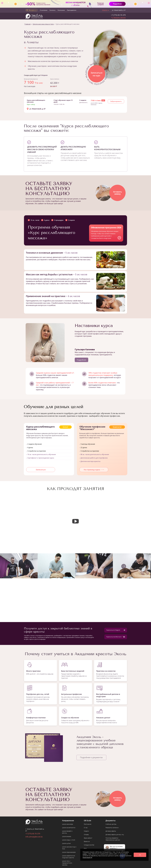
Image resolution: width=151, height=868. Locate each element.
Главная (27, 24)
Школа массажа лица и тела (43, 24)
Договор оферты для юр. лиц (115, 835)
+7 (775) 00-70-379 (118, 15)
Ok (140, 855)
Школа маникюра (68, 824)
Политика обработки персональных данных (113, 839)
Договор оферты (111, 831)
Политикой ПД (87, 857)
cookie (85, 854)
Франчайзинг (88, 838)
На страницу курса (94, 470)
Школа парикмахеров (69, 852)
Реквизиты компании (112, 828)
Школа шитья (66, 843)
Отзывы (86, 835)
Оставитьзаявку (117, 193)
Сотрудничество (89, 845)
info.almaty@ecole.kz (34, 837)
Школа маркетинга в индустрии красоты (69, 857)
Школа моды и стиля (69, 840)
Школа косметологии (69, 828)
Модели (86, 831)
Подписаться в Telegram (116, 630)
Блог (85, 848)
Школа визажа (67, 836)
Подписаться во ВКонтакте (116, 637)
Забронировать (116, 101)
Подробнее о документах (91, 757)
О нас (86, 828)
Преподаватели (72, 10)
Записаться (41, 470)
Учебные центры (111, 824)
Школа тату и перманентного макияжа (67, 863)
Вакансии (87, 841)
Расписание (61, 10)
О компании (44, 10)
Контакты (52, 10)
